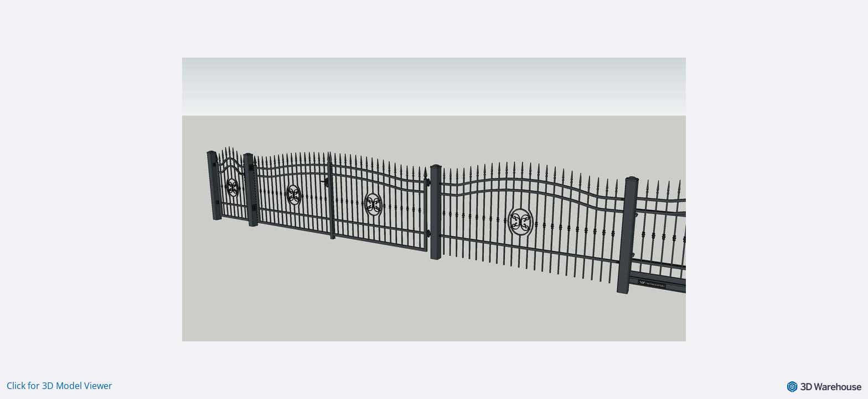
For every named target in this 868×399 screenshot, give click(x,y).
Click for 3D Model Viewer (60, 386)
